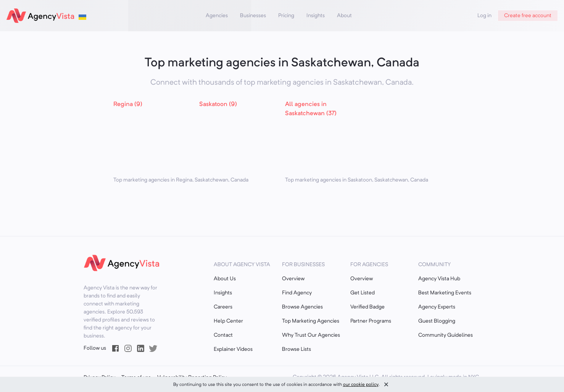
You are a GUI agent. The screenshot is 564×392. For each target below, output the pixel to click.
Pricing (286, 16)
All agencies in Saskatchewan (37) (311, 109)
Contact (223, 335)
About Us (225, 279)
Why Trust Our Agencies (311, 335)
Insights (316, 16)
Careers (223, 307)
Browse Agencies (302, 307)
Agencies (217, 16)
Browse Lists (297, 349)
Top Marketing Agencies (311, 321)
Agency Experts (437, 307)
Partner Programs (371, 321)
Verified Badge (367, 307)
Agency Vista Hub (439, 279)
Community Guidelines (446, 335)
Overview (293, 279)
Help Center (228, 321)
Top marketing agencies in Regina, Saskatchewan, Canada (181, 180)
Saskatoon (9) (218, 104)
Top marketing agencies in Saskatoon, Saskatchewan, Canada (357, 180)
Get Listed (363, 293)
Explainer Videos (233, 349)
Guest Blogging (437, 321)
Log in (484, 16)
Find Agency (297, 293)
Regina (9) (128, 104)
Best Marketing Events (445, 293)
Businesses (253, 16)
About (344, 16)
